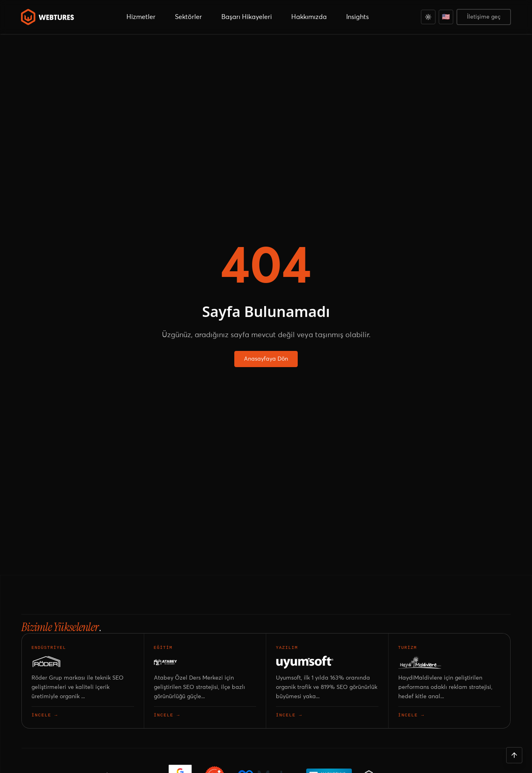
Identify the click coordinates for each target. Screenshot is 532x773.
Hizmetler (141, 17)
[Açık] (428, 17)
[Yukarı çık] (514, 755)
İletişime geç (484, 17)
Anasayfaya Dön (266, 359)
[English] (446, 17)
